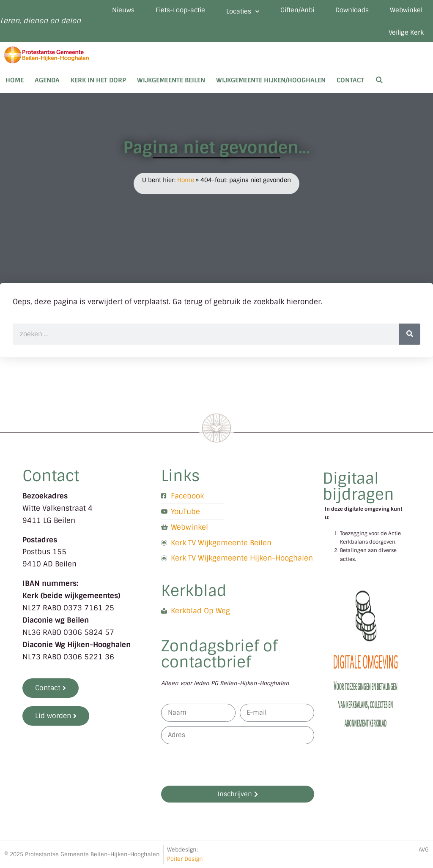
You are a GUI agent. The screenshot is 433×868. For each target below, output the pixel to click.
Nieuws (123, 10)
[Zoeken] (410, 334)
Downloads (352, 10)
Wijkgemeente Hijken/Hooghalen (271, 80)
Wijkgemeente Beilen (171, 80)
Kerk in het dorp (98, 80)
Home (15, 80)
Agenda (47, 80)
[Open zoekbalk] (379, 80)
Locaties (243, 12)
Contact (350, 80)
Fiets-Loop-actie (180, 10)
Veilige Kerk (406, 33)
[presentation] (225, 765)
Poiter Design (185, 859)
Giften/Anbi (297, 10)
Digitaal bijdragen (358, 486)
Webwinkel (406, 10)
